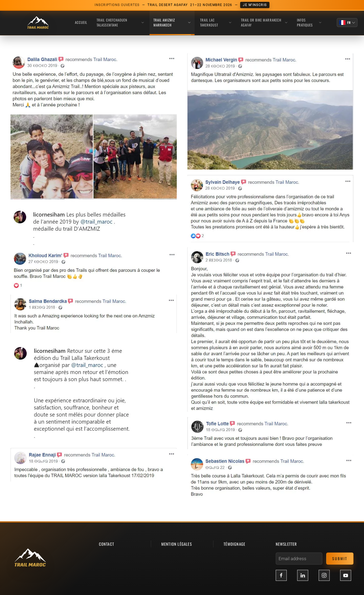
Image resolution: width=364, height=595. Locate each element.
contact (106, 544)
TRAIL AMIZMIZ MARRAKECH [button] (172, 23)
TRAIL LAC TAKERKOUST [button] (216, 23)
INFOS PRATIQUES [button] (309, 23)
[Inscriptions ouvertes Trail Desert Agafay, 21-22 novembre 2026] (182, 5)
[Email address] (298, 559)
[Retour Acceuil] (38, 23)
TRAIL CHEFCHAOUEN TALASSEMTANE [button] (120, 23)
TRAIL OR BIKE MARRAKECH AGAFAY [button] (264, 23)
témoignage (234, 544)
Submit (339, 558)
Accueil (81, 22)
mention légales (176, 544)
